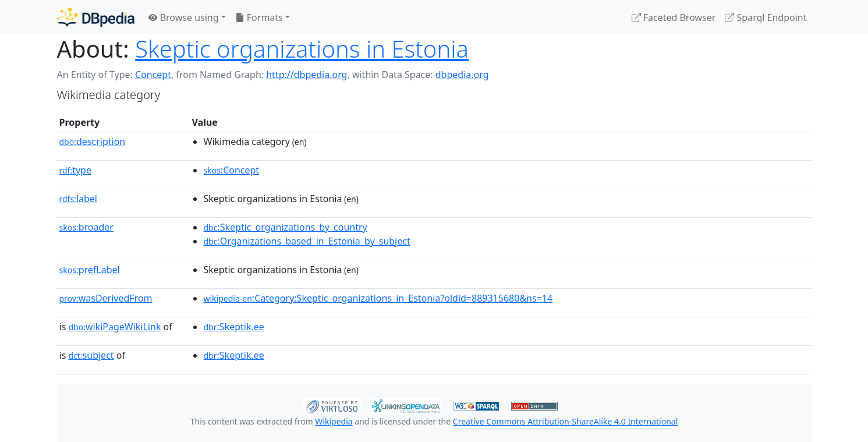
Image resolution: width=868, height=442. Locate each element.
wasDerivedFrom (106, 298)
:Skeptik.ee (234, 327)
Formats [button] (259, 17)
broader (86, 227)
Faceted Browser (674, 17)
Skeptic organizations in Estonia (302, 49)
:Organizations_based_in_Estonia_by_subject (307, 241)
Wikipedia (334, 421)
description (93, 142)
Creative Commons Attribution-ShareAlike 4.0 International (565, 421)
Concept (153, 75)
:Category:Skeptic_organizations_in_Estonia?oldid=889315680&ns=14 (378, 298)
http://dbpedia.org (307, 75)
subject (91, 355)
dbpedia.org (462, 75)
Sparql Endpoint (766, 17)
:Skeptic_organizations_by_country (286, 227)
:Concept (232, 170)
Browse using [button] (184, 17)
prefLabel (90, 270)
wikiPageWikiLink (114, 327)
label (79, 199)
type (76, 170)
